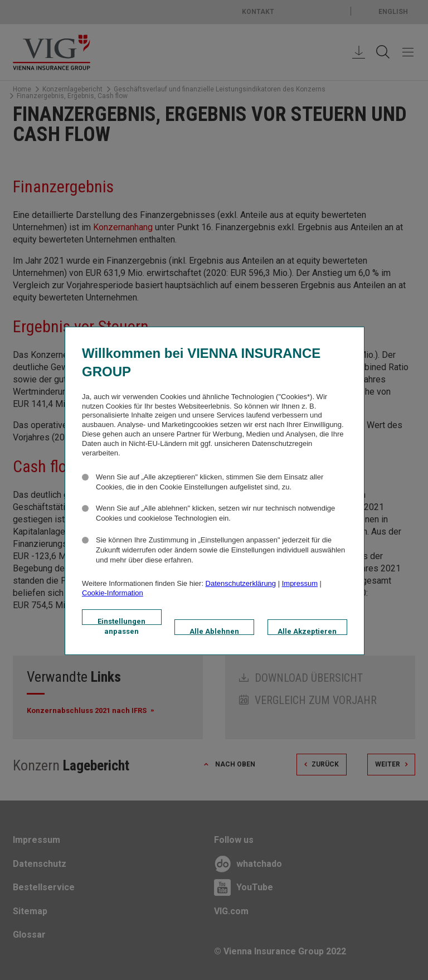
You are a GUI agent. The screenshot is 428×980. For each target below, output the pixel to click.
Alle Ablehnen (214, 631)
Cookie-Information (113, 593)
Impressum (300, 583)
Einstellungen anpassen (121, 621)
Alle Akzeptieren (307, 631)
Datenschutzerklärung (241, 583)
